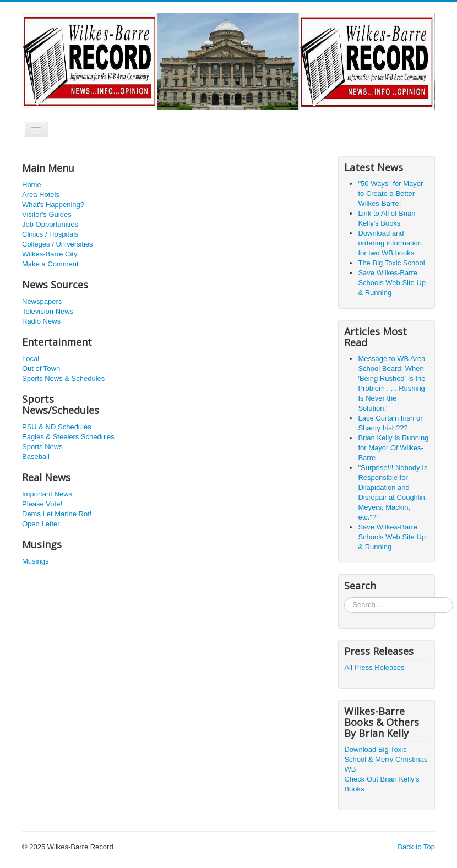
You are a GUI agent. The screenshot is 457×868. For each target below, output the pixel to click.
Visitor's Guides (47, 214)
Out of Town (41, 369)
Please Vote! (42, 504)
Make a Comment (50, 264)
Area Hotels (41, 195)
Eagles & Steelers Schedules (68, 437)
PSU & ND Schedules (57, 427)
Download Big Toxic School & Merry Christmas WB (386, 759)
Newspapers (42, 301)
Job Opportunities (50, 224)
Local (31, 359)
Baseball (36, 457)
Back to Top (416, 847)
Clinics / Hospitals (50, 234)
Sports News (42, 447)
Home (32, 185)
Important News (47, 494)
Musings (35, 561)
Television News (48, 311)
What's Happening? (53, 204)
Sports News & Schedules (63, 378)
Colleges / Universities (58, 244)
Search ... (344, 597)
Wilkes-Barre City (50, 254)
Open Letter (41, 524)
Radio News (41, 321)
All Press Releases (374, 667)
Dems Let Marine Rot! (57, 514)
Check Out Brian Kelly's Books (382, 784)
